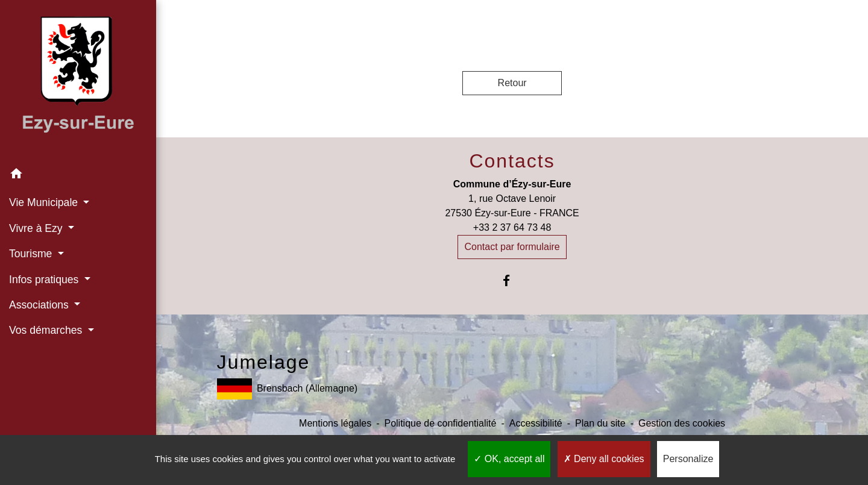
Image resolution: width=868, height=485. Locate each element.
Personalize (688, 459)
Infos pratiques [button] (45, 280)
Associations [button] (40, 305)
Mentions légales (335, 423)
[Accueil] (78, 81)
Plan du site (600, 423)
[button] (78, 176)
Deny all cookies (604, 459)
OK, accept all (509, 459)
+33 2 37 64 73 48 (512, 227)
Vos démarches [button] (47, 330)
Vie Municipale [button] (45, 202)
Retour (512, 83)
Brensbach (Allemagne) (288, 389)
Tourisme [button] (32, 254)
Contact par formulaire (512, 247)
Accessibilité (536, 423)
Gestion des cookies (682, 423)
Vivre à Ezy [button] (37, 228)
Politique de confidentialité (440, 423)
